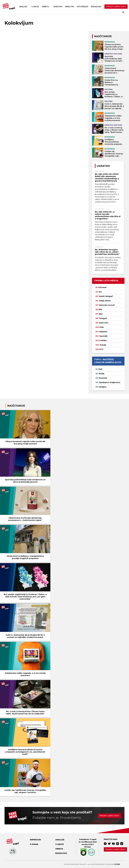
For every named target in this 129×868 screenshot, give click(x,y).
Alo (100, 292)
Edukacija (96, 7)
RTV (101, 349)
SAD (100, 369)
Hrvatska (103, 378)
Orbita (45, 7)
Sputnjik (103, 336)
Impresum (35, 840)
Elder (117, 864)
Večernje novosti (107, 305)
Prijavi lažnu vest (109, 816)
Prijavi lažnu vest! (115, 849)
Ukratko (58, 7)
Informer (102, 287)
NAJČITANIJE (103, 36)
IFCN (90, 844)
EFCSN (87, 847)
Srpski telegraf (106, 296)
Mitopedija (83, 7)
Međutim (70, 7)
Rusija (101, 374)
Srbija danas (105, 301)
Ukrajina (102, 387)
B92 (101, 314)
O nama (34, 844)
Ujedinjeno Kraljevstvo (110, 382)
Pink (102, 327)
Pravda (103, 345)
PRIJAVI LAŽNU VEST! (116, 7)
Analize (23, 7)
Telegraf (103, 318)
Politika (103, 340)
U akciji (35, 7)
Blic (101, 310)
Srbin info (103, 323)
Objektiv (103, 332)
